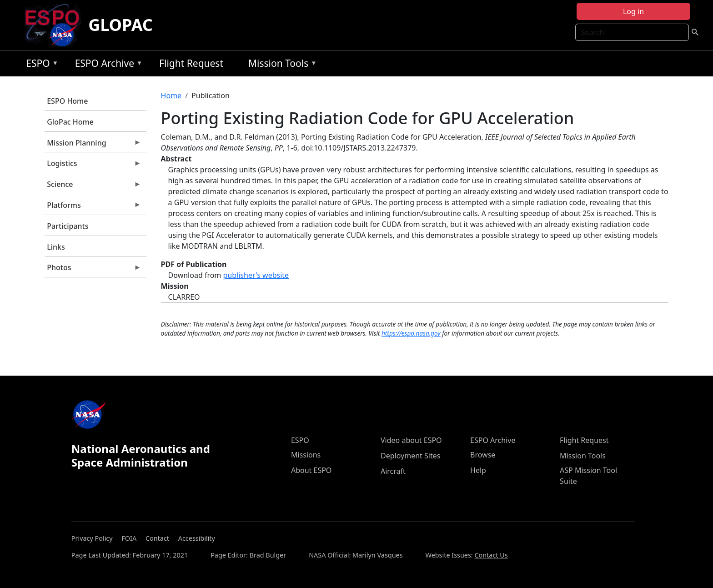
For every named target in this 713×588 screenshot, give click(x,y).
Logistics (93, 166)
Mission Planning (93, 145)
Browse (483, 455)
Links (56, 247)
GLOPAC (121, 25)
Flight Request (191, 63)
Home (171, 95)
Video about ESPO (411, 440)
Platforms (93, 207)
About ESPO (311, 470)
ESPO (40, 65)
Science (93, 186)
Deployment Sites (410, 456)
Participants (68, 226)
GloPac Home (70, 122)
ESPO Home (67, 101)
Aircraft (393, 471)
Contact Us (491, 555)
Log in (633, 11)
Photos (93, 270)
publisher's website (256, 275)
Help (478, 470)
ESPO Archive (107, 65)
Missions (306, 455)
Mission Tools (280, 65)
